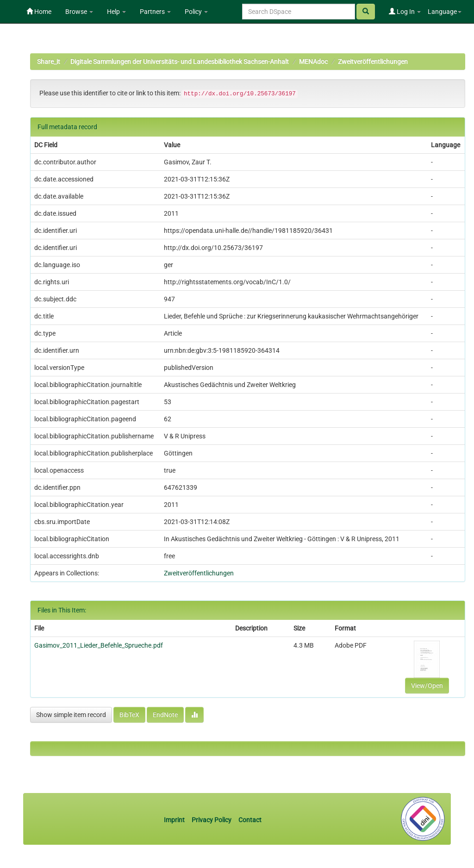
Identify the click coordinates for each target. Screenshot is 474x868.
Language (445, 12)
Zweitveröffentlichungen (373, 62)
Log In (405, 12)
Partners (155, 12)
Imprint (175, 820)
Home (39, 12)
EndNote (165, 715)
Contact (250, 820)
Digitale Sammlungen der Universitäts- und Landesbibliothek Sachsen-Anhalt (180, 62)
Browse (79, 12)
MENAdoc (313, 62)
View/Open (427, 686)
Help (116, 12)
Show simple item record (71, 715)
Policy (196, 12)
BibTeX (129, 715)
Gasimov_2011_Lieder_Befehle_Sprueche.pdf (99, 645)
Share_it (49, 62)
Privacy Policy (212, 820)
